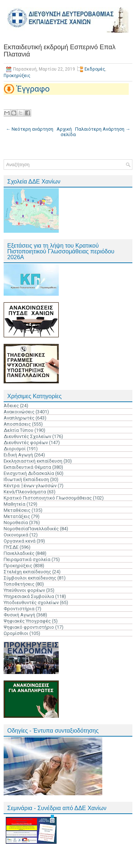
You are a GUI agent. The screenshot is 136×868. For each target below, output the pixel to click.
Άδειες (11, 406)
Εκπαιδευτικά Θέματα (27, 467)
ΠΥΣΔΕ (11, 547)
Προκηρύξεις (17, 76)
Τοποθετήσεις (19, 584)
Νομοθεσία (16, 523)
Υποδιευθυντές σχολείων (31, 602)
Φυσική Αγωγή (19, 615)
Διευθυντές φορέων (26, 443)
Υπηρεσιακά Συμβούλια (29, 596)
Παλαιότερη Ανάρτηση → (103, 129)
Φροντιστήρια (19, 609)
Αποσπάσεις (17, 424)
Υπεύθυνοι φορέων (24, 590)
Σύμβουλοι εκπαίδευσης (30, 578)
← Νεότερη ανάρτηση (30, 129)
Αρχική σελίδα (66, 132)
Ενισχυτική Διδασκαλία (29, 473)
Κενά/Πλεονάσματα (25, 492)
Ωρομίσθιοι (16, 633)
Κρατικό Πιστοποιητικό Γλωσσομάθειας (48, 498)
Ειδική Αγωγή (18, 455)
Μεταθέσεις (17, 510)
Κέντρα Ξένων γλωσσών (30, 486)
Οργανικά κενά (20, 541)
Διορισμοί (15, 449)
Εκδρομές (95, 69)
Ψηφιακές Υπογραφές (27, 621)
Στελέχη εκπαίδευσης (27, 572)
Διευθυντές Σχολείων (27, 436)
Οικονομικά (16, 535)
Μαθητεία (15, 504)
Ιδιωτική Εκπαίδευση (26, 479)
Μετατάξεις (17, 516)
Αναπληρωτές (19, 418)
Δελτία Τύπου (18, 430)
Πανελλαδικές (19, 553)
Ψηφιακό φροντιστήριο (29, 627)
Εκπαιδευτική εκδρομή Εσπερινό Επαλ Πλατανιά (59, 51)
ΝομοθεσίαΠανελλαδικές (31, 529)
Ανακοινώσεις (19, 412)
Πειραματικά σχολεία (27, 559)
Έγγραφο (33, 89)
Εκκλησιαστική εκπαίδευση (33, 461)
